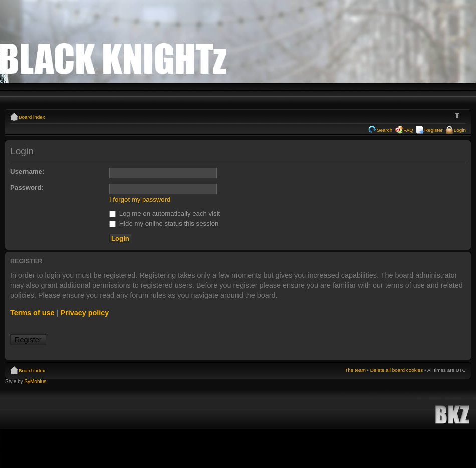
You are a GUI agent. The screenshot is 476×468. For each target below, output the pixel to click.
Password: (27, 187)
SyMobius (35, 382)
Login (460, 130)
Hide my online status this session (164, 223)
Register (434, 130)
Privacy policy (85, 313)
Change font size (459, 116)
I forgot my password (140, 199)
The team (355, 370)
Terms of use (32, 313)
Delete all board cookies (397, 370)
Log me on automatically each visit (165, 213)
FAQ (408, 130)
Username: (27, 171)
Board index (32, 117)
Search (385, 130)
